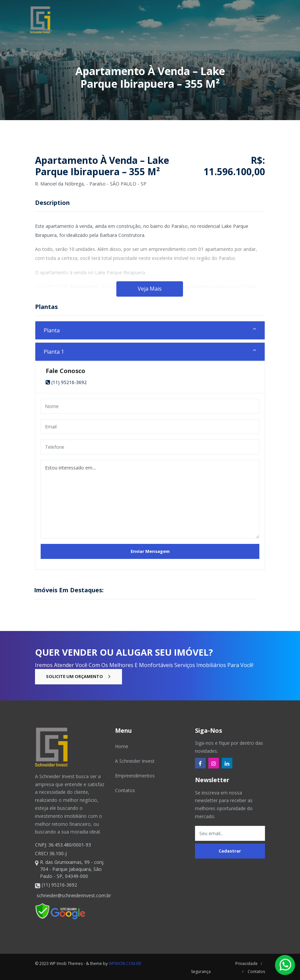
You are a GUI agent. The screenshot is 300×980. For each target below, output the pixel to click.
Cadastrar (230, 851)
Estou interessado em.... (150, 499)
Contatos (125, 790)
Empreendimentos (135, 776)
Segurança (200, 971)
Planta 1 (54, 352)
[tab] (150, 330)
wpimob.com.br (125, 963)
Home (122, 746)
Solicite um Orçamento (78, 676)
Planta (52, 330)
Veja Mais (150, 289)
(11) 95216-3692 (66, 382)
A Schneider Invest (135, 761)
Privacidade (246, 963)
